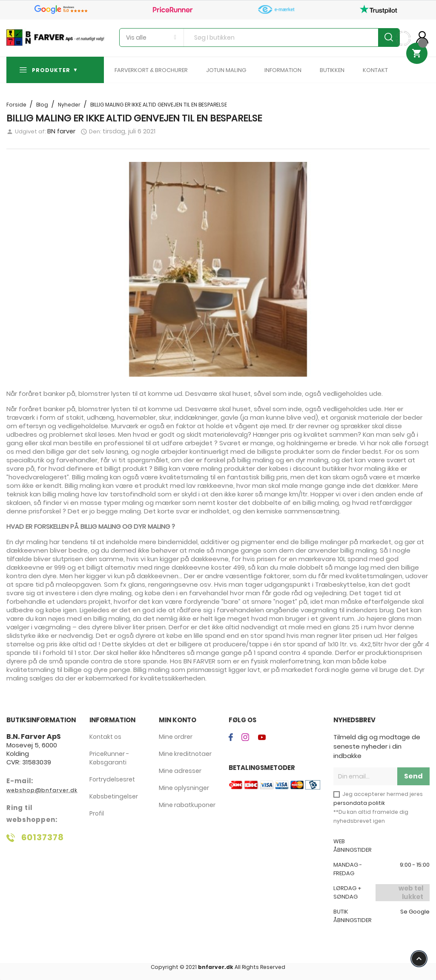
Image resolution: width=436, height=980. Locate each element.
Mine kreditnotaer (185, 754)
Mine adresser (180, 771)
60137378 (43, 837)
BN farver (61, 131)
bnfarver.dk (216, 967)
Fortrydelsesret (112, 779)
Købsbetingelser (114, 796)
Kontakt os (105, 737)
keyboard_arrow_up (419, 959)
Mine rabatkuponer (187, 805)
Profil (97, 813)
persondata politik (359, 803)
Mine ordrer (176, 737)
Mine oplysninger (184, 788)
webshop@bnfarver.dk (42, 790)
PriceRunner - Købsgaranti (109, 758)
